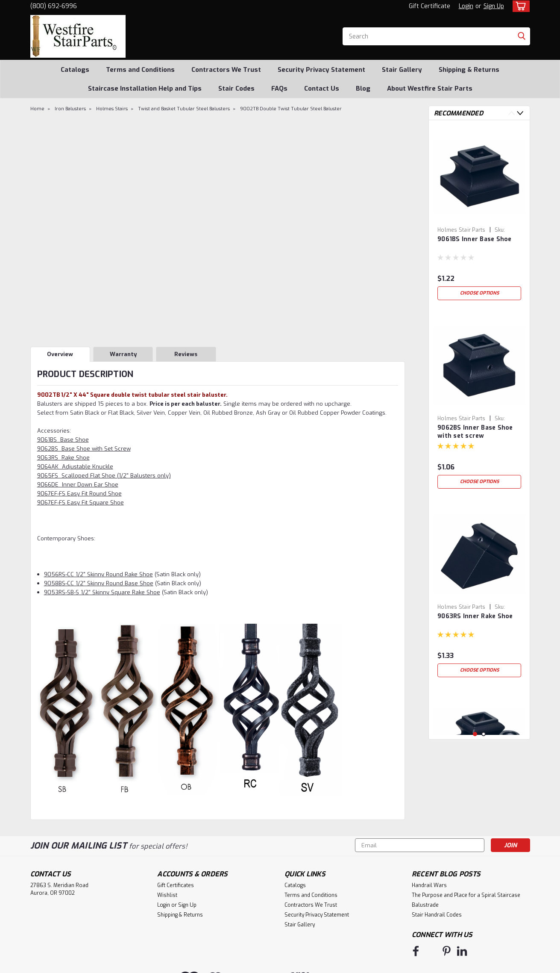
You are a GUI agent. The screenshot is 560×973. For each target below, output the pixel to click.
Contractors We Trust (226, 70)
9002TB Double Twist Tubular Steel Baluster (291, 109)
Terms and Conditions (140, 70)
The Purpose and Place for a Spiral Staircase (466, 895)
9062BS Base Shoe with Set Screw (84, 449)
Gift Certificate (430, 6)
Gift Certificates (176, 885)
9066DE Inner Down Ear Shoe (78, 485)
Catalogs (75, 70)
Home (37, 109)
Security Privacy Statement (321, 70)
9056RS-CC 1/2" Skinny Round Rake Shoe (98, 574)
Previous (512, 113)
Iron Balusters (70, 109)
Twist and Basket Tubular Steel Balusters (184, 109)
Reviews (186, 354)
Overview (60, 354)
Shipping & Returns (469, 70)
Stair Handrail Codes (437, 915)
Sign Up (494, 6)
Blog (363, 88)
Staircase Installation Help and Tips (145, 88)
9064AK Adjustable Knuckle (75, 467)
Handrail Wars (429, 885)
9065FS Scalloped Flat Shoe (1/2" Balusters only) (104, 476)
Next (520, 113)
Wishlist (167, 895)
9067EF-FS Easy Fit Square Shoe (81, 503)
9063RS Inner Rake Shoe (475, 616)
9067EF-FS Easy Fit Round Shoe (79, 494)
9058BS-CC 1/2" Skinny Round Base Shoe (99, 583)
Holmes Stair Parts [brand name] (462, 230)
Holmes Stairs (112, 109)
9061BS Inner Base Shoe (475, 239)
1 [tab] (475, 734)
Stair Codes (236, 88)
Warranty (123, 354)
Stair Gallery (402, 70)
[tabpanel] (479, 215)
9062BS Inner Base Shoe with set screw (475, 432)
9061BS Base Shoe (63, 440)
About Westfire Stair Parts (430, 88)
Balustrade (425, 905)
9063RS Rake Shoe (63, 458)
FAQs (279, 88)
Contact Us (322, 88)
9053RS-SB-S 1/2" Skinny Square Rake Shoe (102, 592)
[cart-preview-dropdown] (519, 6)
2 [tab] (484, 734)
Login (466, 6)
